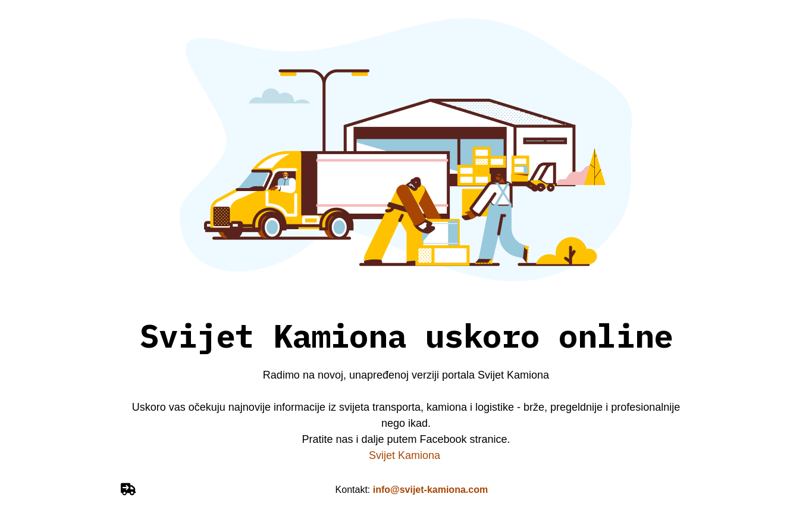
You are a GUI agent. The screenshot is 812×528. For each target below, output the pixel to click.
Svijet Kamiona (406, 455)
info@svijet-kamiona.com (430, 490)
